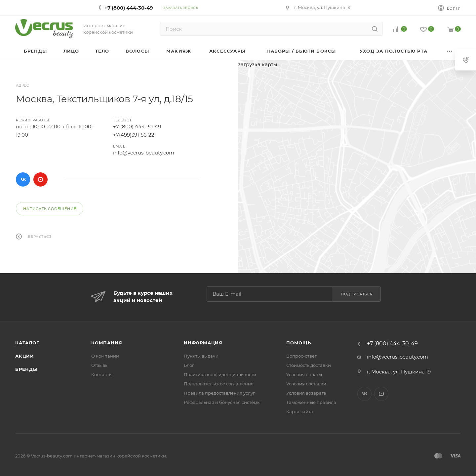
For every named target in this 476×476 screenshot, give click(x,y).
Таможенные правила (311, 402)
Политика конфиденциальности (220, 374)
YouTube (40, 179)
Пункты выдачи (201, 356)
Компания (107, 343)
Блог (189, 365)
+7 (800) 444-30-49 (129, 8)
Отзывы (100, 365)
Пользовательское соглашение (219, 384)
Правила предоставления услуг (219, 393)
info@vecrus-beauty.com (144, 153)
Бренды (26, 369)
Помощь (299, 343)
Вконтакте (23, 179)
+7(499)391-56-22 (134, 135)
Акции (25, 356)
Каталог (27, 343)
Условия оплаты (304, 374)
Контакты (102, 374)
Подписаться (357, 294)
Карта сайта (300, 411)
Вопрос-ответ (301, 356)
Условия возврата (306, 393)
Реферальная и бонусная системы (222, 402)
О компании (105, 356)
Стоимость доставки (309, 365)
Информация (203, 343)
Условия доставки (306, 384)
